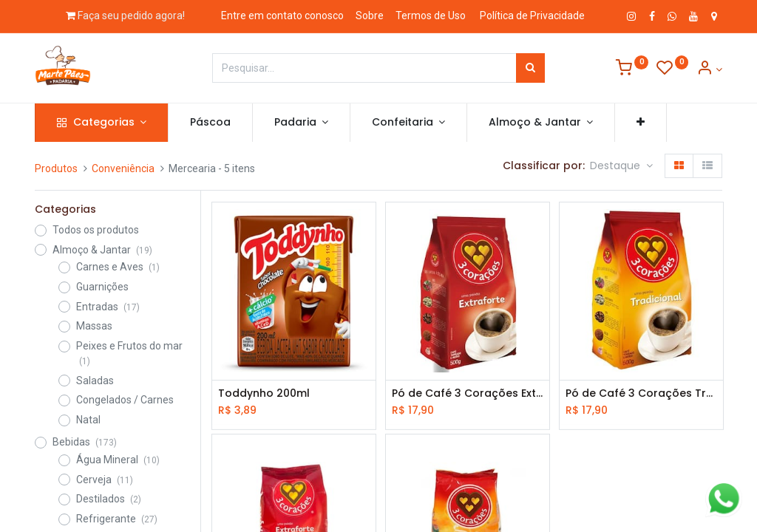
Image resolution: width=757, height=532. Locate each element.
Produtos (56, 168)
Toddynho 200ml (264, 393)
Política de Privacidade (532, 16)
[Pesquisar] (530, 68)
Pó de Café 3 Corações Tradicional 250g (641, 393)
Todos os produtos (96, 230)
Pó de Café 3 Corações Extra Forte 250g (468, 393)
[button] (641, 123)
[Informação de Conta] (709, 69)
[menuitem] (210, 123)
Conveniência (123, 168)
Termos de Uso (431, 16)
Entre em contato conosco (282, 16)
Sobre (370, 16)
